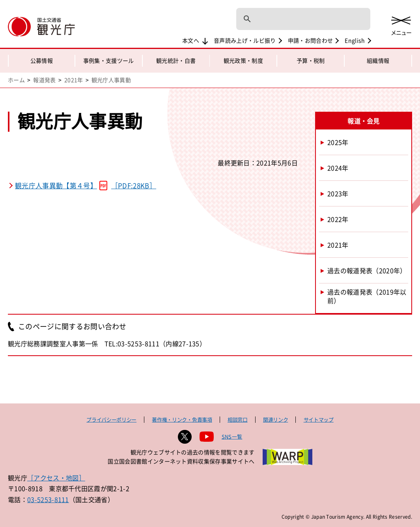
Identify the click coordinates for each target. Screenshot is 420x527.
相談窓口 (238, 419)
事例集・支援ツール (109, 60)
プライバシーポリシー (111, 419)
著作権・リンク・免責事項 (182, 419)
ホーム (16, 80)
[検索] (293, 19)
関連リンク (275, 419)
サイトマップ (319, 419)
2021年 (74, 80)
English (355, 40)
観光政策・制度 (243, 60)
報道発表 (44, 80)
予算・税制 (311, 60)
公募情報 (42, 60)
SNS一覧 (232, 436)
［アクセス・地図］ (56, 478)
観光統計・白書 (176, 60)
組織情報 (378, 60)
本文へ (191, 40)
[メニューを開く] (401, 25)
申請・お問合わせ (311, 40)
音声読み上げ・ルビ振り (245, 40)
